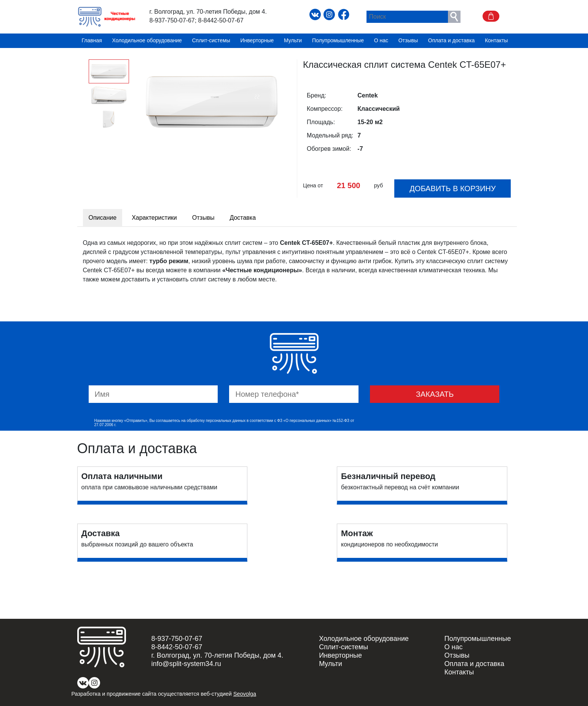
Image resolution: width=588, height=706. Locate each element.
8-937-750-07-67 (172, 20)
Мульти (293, 41)
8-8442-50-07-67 (221, 20)
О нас (381, 41)
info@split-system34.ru (186, 664)
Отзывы (408, 41)
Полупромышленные (338, 41)
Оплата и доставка (451, 41)
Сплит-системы (211, 41)
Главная (92, 41)
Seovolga (245, 694)
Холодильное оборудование (147, 41)
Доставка (243, 218)
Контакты (496, 41)
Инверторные (257, 41)
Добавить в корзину (453, 188)
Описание (103, 218)
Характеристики (154, 218)
